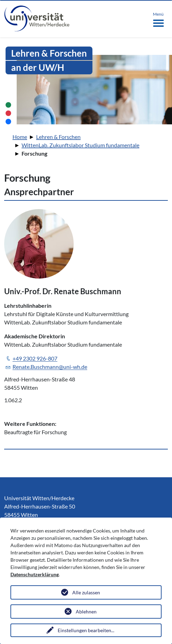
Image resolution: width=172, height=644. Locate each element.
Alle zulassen (86, 592)
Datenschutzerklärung (35, 574)
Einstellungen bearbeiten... (86, 630)
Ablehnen (86, 612)
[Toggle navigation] (158, 18)
